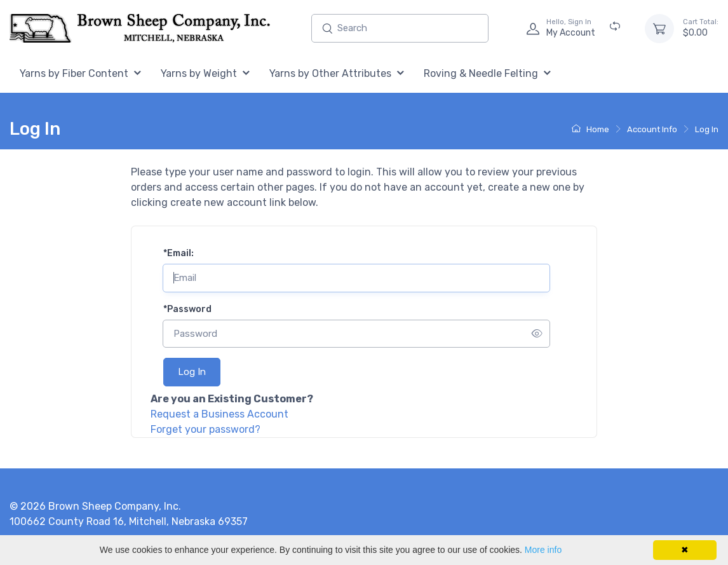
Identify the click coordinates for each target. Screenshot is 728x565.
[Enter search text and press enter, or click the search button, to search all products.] (400, 28)
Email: (179, 253)
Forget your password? (206, 429)
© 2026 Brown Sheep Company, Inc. (95, 506)
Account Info (652, 129)
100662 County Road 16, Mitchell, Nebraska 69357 (129, 521)
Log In (707, 129)
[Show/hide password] (537, 333)
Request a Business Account (219, 414)
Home (590, 129)
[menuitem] (80, 74)
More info (543, 550)
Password (187, 309)
